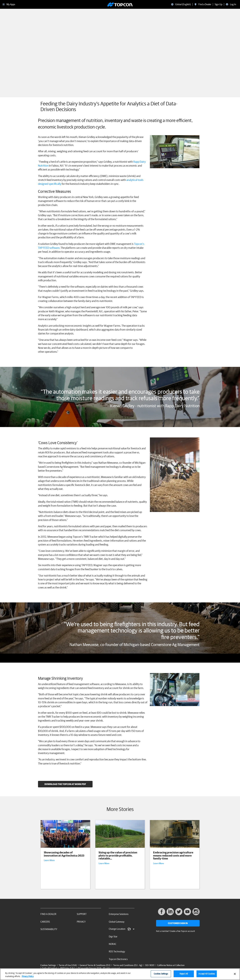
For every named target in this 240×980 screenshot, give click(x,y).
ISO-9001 (150, 965)
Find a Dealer (48, 914)
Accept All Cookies (207, 974)
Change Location (122, 929)
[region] (120, 974)
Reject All (184, 974)
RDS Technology (117, 951)
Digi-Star (113, 936)
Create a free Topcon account (182, 931)
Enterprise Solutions (119, 914)
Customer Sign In (178, 923)
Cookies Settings (48, 965)
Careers (45, 922)
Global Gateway (117, 922)
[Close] (235, 974)
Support (82, 914)
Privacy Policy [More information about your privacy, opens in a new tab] (28, 976)
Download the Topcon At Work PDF (65, 784)
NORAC (113, 944)
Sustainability (49, 929)
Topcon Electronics (118, 959)
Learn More (49, 860)
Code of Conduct (50, 968)
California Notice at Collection (171, 965)
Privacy (81, 922)
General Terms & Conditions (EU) (95, 965)
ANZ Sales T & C (67, 968)
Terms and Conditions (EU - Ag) (128, 965)
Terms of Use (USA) (68, 965)
